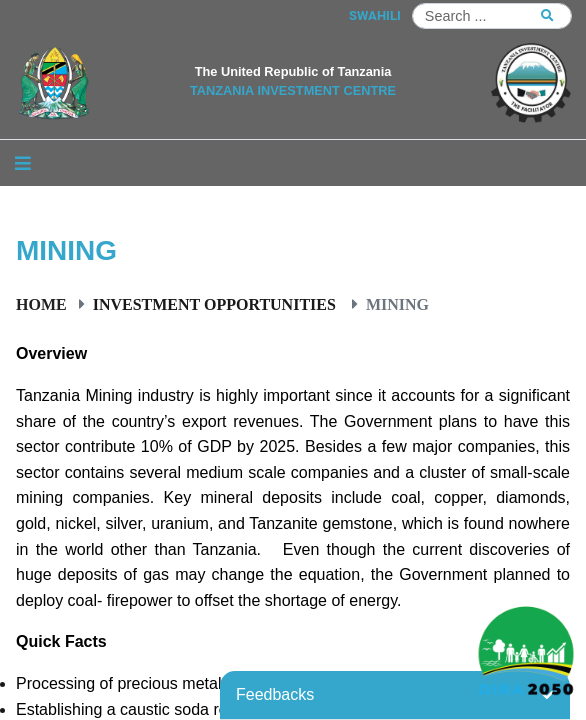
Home (41, 304)
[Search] (492, 16)
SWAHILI (375, 15)
